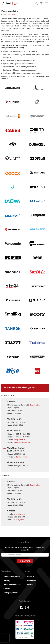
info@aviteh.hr (20, 440)
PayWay (25, 630)
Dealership (31, 581)
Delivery (7, 581)
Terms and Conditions (12, 585)
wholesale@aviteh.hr (22, 443)
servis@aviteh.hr (20, 514)
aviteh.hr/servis (18, 520)
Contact (7, 589)
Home (4, 15)
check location (35, 405)
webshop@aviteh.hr (22, 457)
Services (30, 585)
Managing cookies (11, 593)
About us (31, 577)
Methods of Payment (12, 577)
